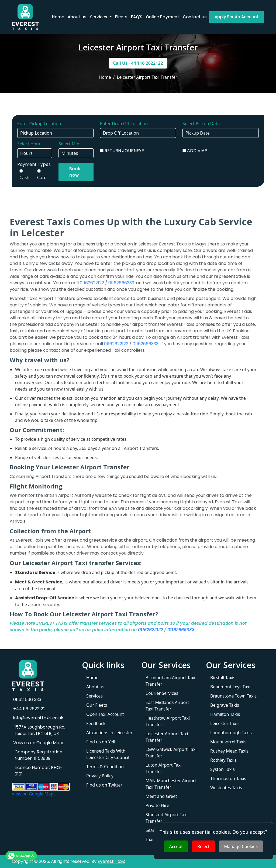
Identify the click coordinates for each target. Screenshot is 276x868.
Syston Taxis (222, 769)
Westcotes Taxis (226, 788)
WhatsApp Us (21, 857)
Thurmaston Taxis (228, 778)
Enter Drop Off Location (124, 124)
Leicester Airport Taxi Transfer (167, 737)
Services (94, 696)
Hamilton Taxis (225, 714)
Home (58, 17)
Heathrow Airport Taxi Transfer (168, 721)
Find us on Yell (101, 742)
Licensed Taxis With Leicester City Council (108, 754)
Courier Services (162, 693)
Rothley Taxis (223, 760)
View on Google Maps (34, 794)
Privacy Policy (100, 776)
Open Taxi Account (105, 714)
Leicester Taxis (225, 723)
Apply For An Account (237, 17)
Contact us (195, 17)
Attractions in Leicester (109, 733)
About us (77, 17)
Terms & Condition (105, 767)
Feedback (96, 723)
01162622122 (76, 283)
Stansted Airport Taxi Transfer (167, 818)
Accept (176, 846)
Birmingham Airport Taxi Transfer (170, 681)
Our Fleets (97, 705)
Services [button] (99, 17)
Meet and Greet (161, 796)
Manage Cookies (241, 846)
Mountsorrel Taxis (228, 742)
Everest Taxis (111, 861)
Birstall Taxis (223, 678)
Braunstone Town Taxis (233, 696)
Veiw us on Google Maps (38, 743)
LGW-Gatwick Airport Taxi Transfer (171, 753)
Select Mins (70, 144)
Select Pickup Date (201, 124)
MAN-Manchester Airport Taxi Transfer (171, 784)
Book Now (75, 172)
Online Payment (163, 17)
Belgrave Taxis (225, 705)
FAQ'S (137, 17)
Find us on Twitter (104, 785)
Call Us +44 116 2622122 (138, 63)
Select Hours (30, 144)
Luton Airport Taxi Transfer (164, 768)
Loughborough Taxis (231, 733)
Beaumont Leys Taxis (231, 687)
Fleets (121, 17)
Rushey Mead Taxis (229, 751)
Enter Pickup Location (39, 124)
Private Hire (157, 805)
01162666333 (105, 283)
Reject (203, 846)
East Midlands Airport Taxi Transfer (167, 706)
